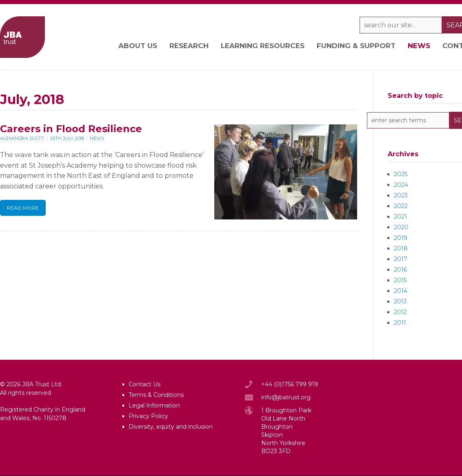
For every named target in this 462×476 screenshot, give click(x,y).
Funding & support (356, 46)
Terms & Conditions (156, 395)
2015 (400, 280)
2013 (400, 301)
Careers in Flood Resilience (71, 129)
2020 (401, 227)
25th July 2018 (67, 138)
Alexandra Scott (22, 138)
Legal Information (154, 405)
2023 (401, 195)
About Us (138, 46)
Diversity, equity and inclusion (171, 427)
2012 (400, 312)
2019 (401, 238)
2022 (401, 206)
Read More (23, 208)
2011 (400, 323)
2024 (401, 185)
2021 (400, 217)
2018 (401, 248)
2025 (401, 174)
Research (189, 46)
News (419, 46)
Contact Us (144, 384)
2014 (401, 291)
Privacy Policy (148, 416)
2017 (401, 259)
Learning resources (263, 46)
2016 (400, 270)
